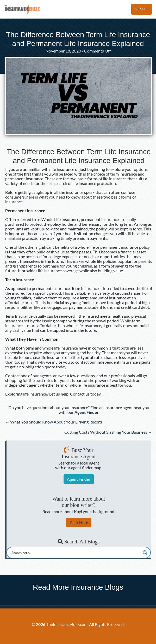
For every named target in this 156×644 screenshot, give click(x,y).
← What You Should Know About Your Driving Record (54, 422)
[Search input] (75, 553)
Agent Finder (79, 479)
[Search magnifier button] (145, 553)
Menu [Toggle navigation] (142, 9)
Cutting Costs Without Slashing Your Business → (108, 432)
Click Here (79, 522)
